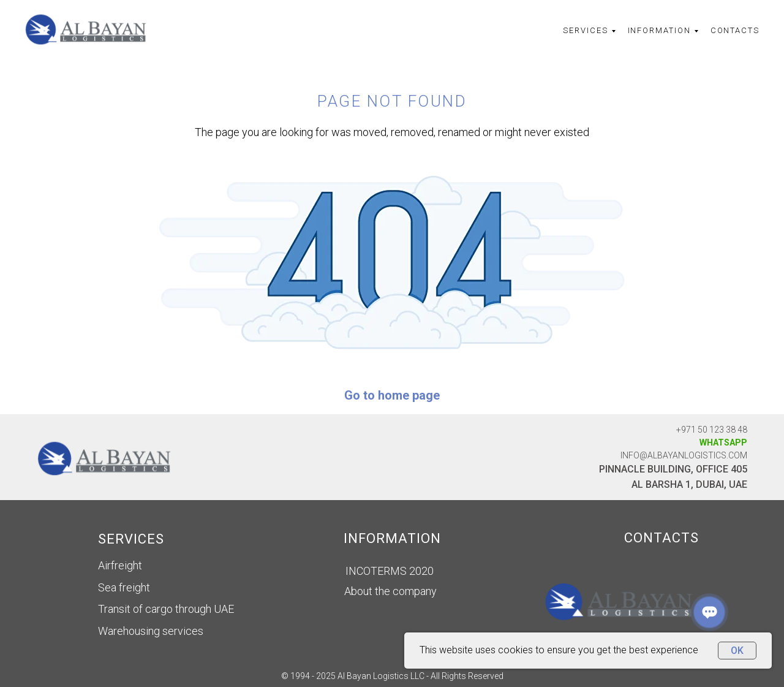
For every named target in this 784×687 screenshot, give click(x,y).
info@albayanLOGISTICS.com (684, 455)
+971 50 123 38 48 (712, 430)
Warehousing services (151, 631)
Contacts (735, 30)
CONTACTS (661, 538)
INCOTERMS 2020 (390, 571)
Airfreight (120, 565)
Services (585, 30)
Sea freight (124, 587)
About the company (390, 591)
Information (659, 30)
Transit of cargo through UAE (166, 609)
